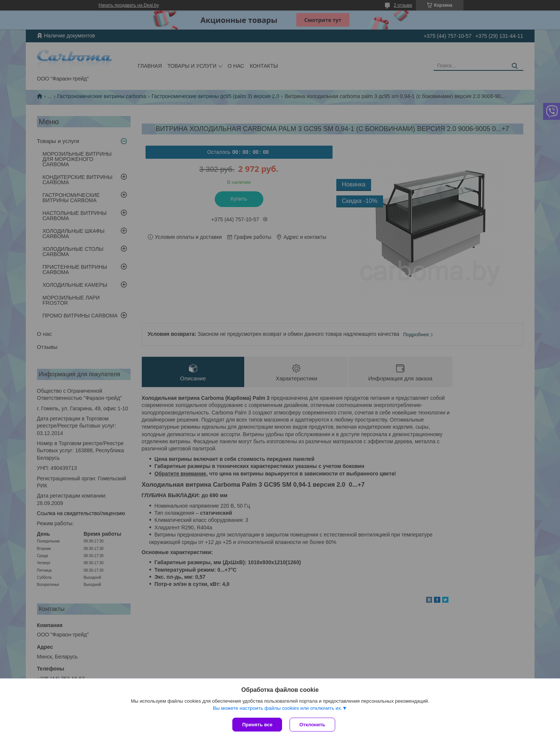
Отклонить (312, 725)
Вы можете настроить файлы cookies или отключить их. (278, 708)
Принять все (257, 725)
